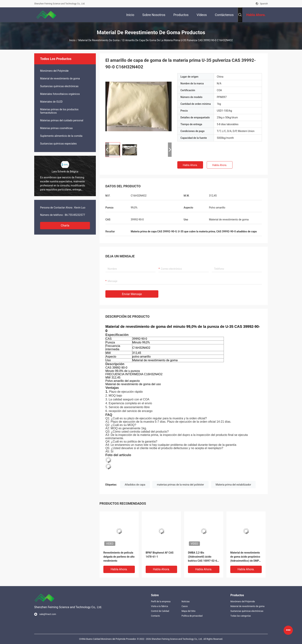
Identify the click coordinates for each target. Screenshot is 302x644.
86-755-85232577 (75, 215)
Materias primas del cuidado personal (62, 120)
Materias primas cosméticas (56, 128)
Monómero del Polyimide (54, 71)
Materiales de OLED (51, 102)
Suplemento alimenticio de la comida (61, 136)
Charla (65, 225)
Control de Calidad (160, 611)
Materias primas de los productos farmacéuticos (59, 111)
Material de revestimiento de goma (99, 40)
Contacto (156, 616)
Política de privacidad (192, 616)
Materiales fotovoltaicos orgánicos (60, 94)
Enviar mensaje (132, 294)
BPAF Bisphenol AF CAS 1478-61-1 (160, 555)
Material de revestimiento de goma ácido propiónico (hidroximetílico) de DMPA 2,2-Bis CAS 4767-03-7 (245, 557)
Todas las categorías (241, 616)
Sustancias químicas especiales (58, 144)
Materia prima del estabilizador (233, 485)
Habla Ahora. (190, 165)
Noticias (186, 602)
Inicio (72, 40)
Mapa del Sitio (189, 611)
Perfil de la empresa (161, 602)
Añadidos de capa (135, 485)
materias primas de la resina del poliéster (180, 485)
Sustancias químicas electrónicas (59, 86)
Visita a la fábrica (159, 606)
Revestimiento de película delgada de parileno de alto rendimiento (119, 557)
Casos (185, 606)
